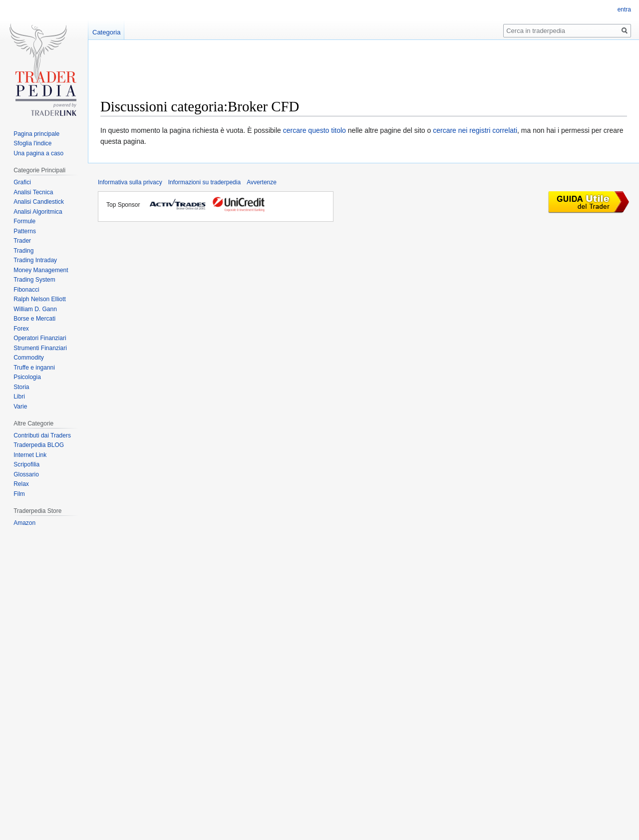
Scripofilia (26, 464)
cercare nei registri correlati (475, 130)
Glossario (26, 474)
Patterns (25, 231)
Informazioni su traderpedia (204, 182)
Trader (22, 241)
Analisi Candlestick (39, 202)
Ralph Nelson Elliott (40, 299)
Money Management (41, 270)
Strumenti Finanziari (40, 348)
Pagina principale (36, 134)
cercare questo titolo (315, 130)
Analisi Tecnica (33, 192)
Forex (21, 329)
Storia (21, 387)
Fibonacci (26, 290)
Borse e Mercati (34, 319)
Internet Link (30, 455)
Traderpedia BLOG (39, 445)
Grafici (22, 182)
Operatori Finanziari (40, 338)
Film (19, 494)
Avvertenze (262, 182)
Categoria (106, 32)
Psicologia (27, 377)
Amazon (24, 523)
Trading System (34, 280)
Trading (23, 251)
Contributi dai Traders (42, 435)
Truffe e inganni (34, 368)
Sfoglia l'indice (32, 143)
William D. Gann (35, 309)
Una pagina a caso (38, 153)
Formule (24, 221)
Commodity (29, 358)
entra (624, 9)
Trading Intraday (35, 260)
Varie (20, 407)
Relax (21, 484)
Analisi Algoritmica (38, 212)
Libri (19, 397)
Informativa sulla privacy (130, 182)
